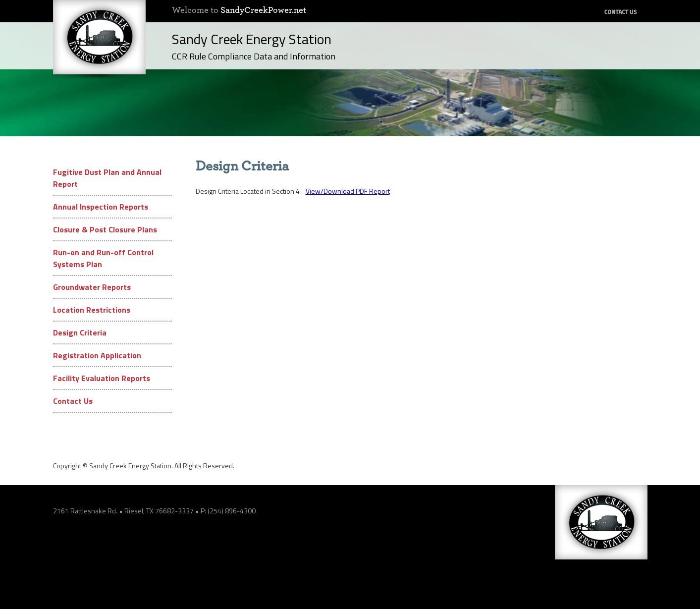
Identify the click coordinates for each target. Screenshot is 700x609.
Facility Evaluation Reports (102, 378)
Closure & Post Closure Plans (105, 229)
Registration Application (97, 355)
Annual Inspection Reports (101, 207)
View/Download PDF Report (348, 191)
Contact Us (73, 401)
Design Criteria (80, 332)
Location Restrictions (92, 310)
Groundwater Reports (92, 287)
